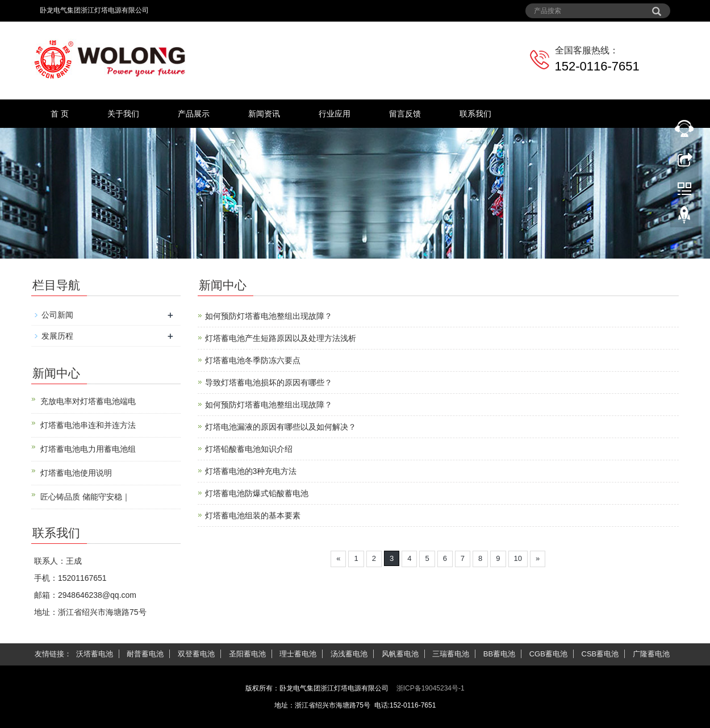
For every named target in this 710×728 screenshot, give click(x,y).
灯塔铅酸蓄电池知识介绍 (249, 449)
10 (518, 558)
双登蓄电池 (196, 654)
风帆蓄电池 (400, 654)
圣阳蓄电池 (247, 654)
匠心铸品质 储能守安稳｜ (85, 497)
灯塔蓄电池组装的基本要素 (253, 515)
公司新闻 (57, 315)
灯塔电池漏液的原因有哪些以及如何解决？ (281, 427)
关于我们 (123, 114)
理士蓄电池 (298, 654)
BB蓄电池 (499, 654)
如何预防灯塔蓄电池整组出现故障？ (269, 316)
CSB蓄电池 (600, 654)
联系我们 (475, 114)
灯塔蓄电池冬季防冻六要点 (253, 360)
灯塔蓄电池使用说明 (76, 473)
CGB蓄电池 (548, 654)
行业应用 (335, 114)
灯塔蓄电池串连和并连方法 (88, 425)
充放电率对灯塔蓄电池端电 (88, 401)
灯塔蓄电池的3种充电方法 (251, 471)
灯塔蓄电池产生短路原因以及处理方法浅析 (281, 338)
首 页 (60, 114)
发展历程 (57, 336)
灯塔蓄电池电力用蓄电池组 (88, 449)
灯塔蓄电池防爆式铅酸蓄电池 (257, 493)
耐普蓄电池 (145, 654)
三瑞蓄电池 (451, 654)
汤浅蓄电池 (349, 654)
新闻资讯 (264, 114)
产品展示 (194, 114)
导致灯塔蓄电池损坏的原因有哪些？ (269, 382)
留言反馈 (405, 114)
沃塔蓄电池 (95, 654)
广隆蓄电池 (651, 654)
